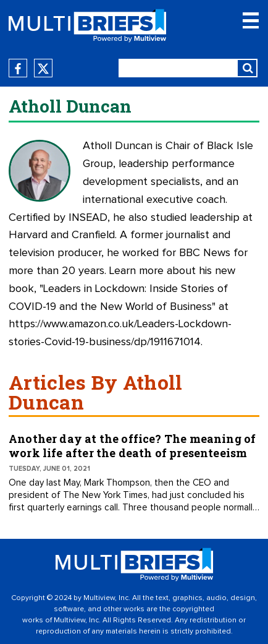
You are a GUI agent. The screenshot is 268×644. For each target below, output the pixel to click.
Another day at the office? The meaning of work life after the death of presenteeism (132, 446)
